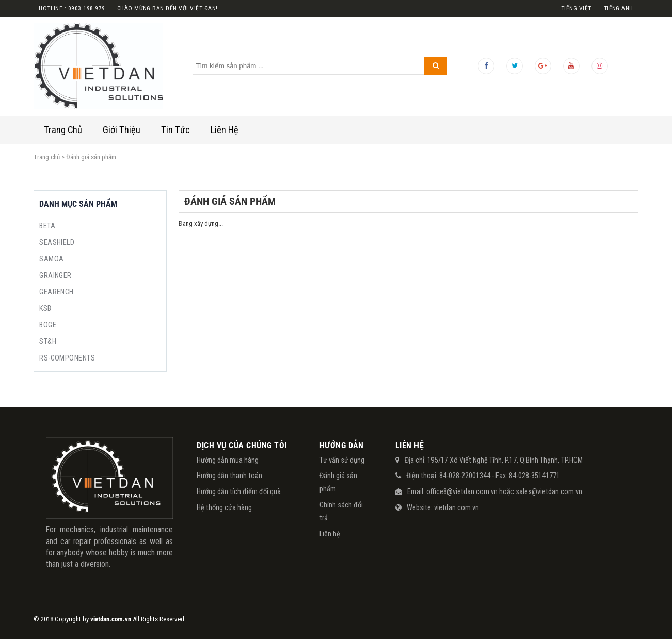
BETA (47, 226)
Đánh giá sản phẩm (338, 482)
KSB (45, 308)
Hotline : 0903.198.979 (72, 8)
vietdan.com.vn (457, 507)
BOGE (48, 325)
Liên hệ (330, 534)
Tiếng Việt (576, 8)
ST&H (48, 341)
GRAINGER (55, 275)
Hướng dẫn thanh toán (229, 476)
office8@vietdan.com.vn (462, 491)
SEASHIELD (57, 242)
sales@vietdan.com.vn (549, 491)
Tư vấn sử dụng (342, 460)
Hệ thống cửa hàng (224, 507)
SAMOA (51, 259)
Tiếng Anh (619, 8)
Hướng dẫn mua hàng (228, 460)
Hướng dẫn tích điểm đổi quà (239, 491)
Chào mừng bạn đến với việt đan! (167, 8)
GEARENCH (57, 292)
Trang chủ (47, 157)
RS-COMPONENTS (67, 358)
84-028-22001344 (465, 476)
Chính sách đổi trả (341, 512)
